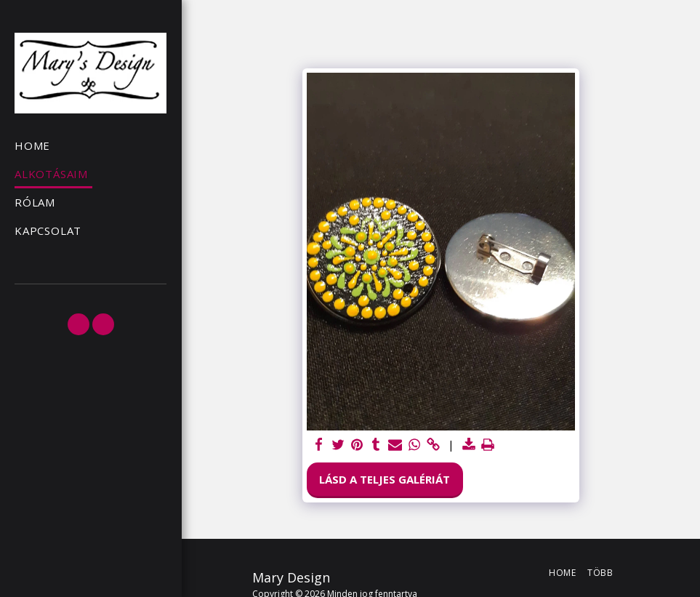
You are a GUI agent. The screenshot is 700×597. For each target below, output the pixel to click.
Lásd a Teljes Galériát (385, 479)
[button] (79, 324)
